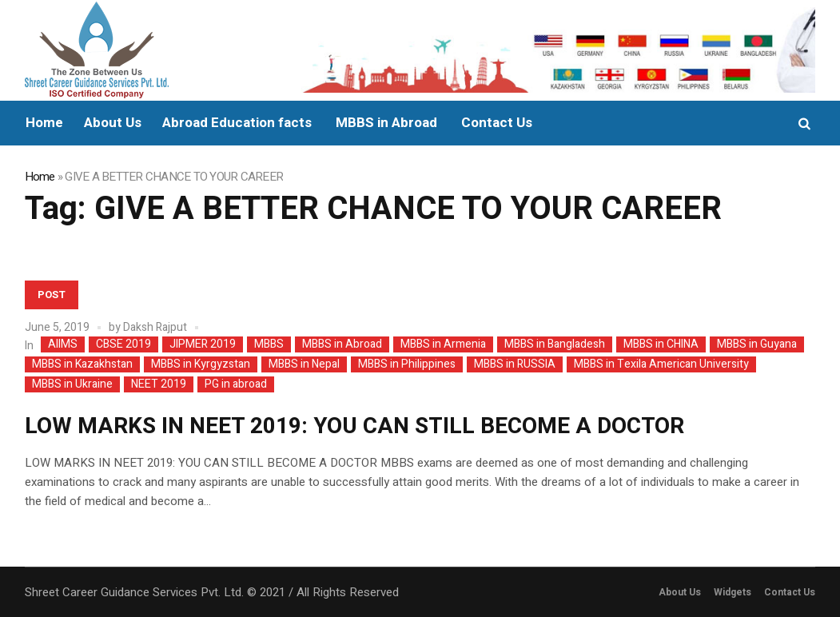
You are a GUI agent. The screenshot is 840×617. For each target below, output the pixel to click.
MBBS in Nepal (304, 364)
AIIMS (63, 344)
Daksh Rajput (155, 327)
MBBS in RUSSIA (515, 364)
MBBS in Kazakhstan (82, 364)
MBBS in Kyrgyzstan (201, 364)
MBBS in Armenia (443, 344)
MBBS (269, 344)
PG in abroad (236, 384)
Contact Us (790, 592)
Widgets (733, 592)
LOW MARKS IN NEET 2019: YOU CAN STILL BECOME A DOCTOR (354, 426)
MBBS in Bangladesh (555, 344)
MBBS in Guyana (757, 344)
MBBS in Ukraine (72, 384)
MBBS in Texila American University (661, 364)
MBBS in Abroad (342, 344)
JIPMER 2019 (203, 344)
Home (40, 177)
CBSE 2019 (123, 344)
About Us (680, 592)
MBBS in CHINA (661, 344)
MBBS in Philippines (407, 364)
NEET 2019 (159, 384)
